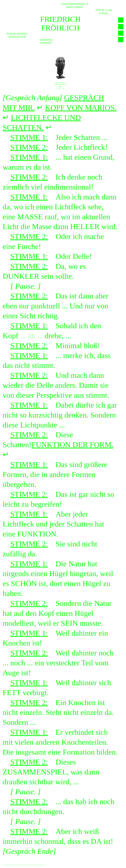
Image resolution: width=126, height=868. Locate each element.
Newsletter (17, 37)
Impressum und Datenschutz (37, 865)
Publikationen (17, 34)
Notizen (46, 43)
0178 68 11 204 (104, 10)
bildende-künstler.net (21, 865)
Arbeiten (46, 40)
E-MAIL (104, 13)
